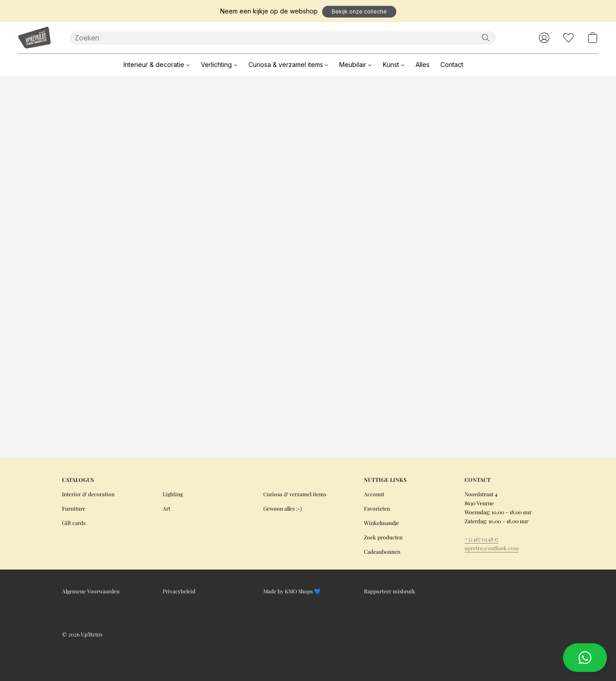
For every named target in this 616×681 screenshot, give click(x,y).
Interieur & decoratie (157, 65)
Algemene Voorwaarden (91, 591)
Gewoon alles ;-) (283, 508)
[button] (359, 12)
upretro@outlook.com (492, 548)
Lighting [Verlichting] (173, 494)
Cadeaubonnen (382, 552)
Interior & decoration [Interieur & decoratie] (88, 494)
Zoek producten (383, 537)
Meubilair (355, 65)
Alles (423, 65)
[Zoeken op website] (486, 38)
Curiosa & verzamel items (288, 65)
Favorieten (377, 508)
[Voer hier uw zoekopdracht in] (283, 38)
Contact (452, 65)
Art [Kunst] (166, 508)
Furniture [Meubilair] (74, 508)
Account (374, 494)
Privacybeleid (179, 591)
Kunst (394, 65)
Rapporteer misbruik (390, 591)
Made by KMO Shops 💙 (292, 591)
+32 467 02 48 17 (481, 539)
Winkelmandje (381, 523)
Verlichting (219, 65)
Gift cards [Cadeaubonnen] (74, 523)
